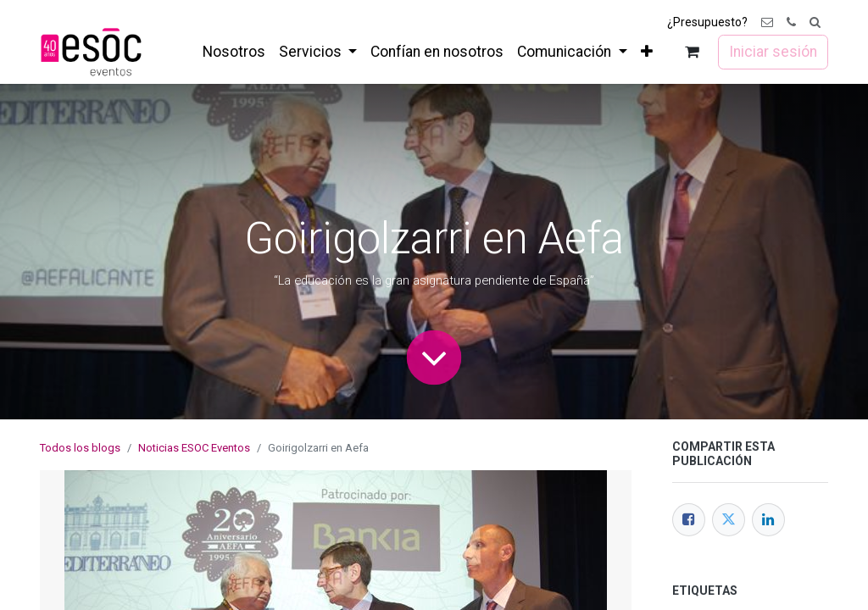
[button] (815, 22)
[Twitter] (729, 520)
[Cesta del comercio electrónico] (692, 52)
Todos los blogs (80, 448)
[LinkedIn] (768, 520)
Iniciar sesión (773, 52)
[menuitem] (234, 52)
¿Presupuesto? (707, 22)
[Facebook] (689, 520)
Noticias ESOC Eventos (194, 448)
